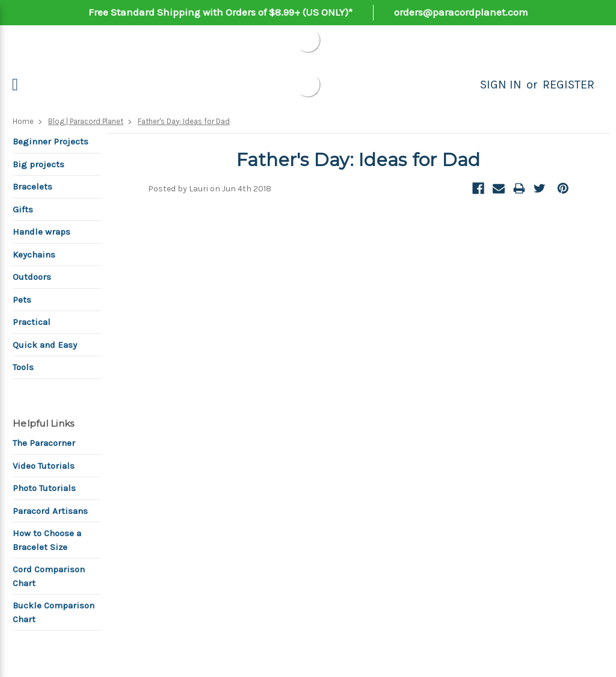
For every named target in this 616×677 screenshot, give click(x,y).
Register (568, 85)
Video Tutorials (44, 466)
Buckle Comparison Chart (54, 612)
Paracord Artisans (50, 511)
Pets (22, 300)
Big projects (38, 164)
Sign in (501, 85)
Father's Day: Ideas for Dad (184, 121)
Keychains (34, 255)
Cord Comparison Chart (49, 576)
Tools (23, 367)
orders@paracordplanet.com (461, 12)
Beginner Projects (51, 141)
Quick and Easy (45, 345)
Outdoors (32, 277)
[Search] (467, 85)
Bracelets (32, 187)
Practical (32, 322)
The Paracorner (44, 443)
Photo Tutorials (44, 488)
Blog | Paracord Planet (86, 121)
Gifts (23, 209)
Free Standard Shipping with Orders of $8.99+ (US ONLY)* (220, 12)
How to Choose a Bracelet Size (47, 540)
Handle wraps (42, 232)
